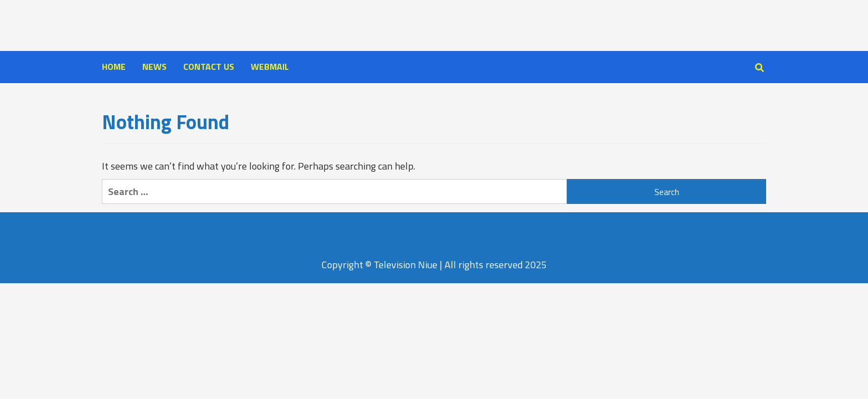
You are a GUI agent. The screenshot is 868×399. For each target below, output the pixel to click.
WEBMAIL (270, 66)
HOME (114, 66)
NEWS (154, 66)
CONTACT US (209, 66)
